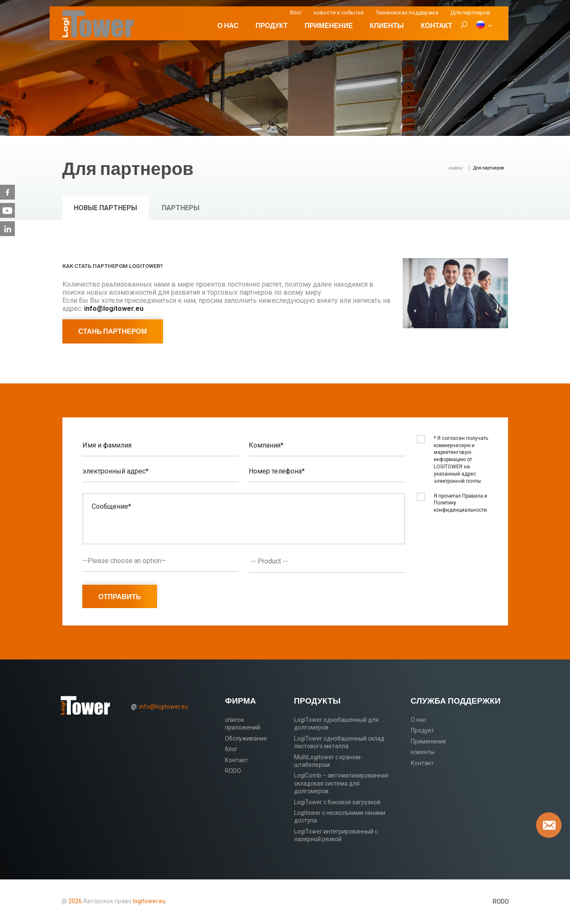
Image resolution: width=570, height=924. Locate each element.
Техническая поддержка (407, 13)
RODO (233, 771)
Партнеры (181, 208)
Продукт (272, 25)
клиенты (387, 25)
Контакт (436, 25)
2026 (75, 901)
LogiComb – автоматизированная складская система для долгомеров (341, 783)
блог (296, 13)
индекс (456, 168)
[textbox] (329, 561)
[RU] (484, 25)
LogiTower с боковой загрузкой (337, 802)
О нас (228, 25)
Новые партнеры (105, 208)
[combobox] (327, 561)
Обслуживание (246, 738)
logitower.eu (149, 901)
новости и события (339, 13)
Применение (329, 25)
